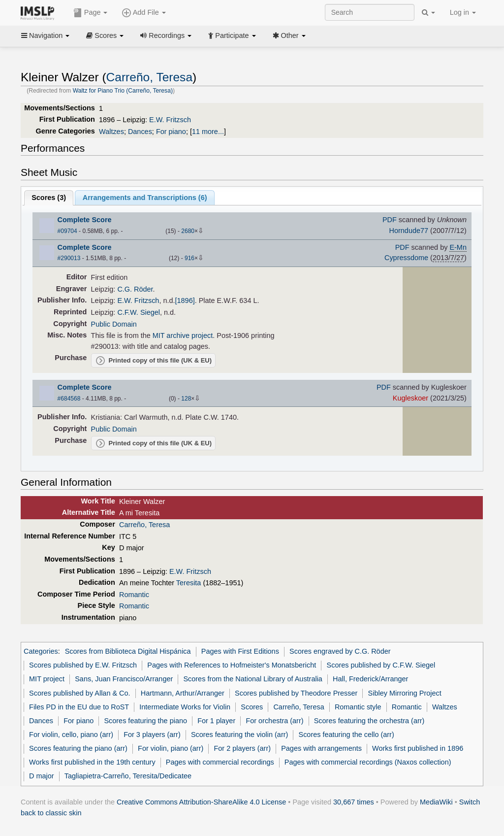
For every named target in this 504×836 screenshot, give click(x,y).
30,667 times (354, 802)
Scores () (49, 198)
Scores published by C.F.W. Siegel (381, 665)
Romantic (134, 595)
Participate (232, 35)
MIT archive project (183, 335)
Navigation (45, 35)
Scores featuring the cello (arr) (346, 735)
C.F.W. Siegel (139, 312)
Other (289, 35)
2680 (188, 231)
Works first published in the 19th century (92, 762)
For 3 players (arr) (152, 735)
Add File (144, 13)
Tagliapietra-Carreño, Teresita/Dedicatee (128, 776)
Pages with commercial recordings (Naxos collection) (368, 762)
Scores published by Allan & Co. (79, 693)
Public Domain (114, 324)
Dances (140, 132)
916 (189, 258)
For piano (171, 132)
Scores (105, 35)
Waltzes (111, 132)
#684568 (69, 399)
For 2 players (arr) (242, 748)
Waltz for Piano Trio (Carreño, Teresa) (123, 91)
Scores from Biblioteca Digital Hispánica (128, 651)
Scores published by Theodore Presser (296, 693)
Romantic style (358, 707)
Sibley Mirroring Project (405, 693)
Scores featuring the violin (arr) (239, 735)
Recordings (166, 35)
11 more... (208, 132)
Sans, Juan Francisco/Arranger (124, 679)
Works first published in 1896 (418, 748)
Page (91, 13)
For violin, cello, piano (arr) (71, 735)
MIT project (47, 679)
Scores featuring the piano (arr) (78, 748)
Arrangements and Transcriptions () (145, 198)
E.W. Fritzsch (170, 120)
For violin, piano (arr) (171, 748)
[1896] (185, 301)
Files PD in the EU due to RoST (79, 707)
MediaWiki (436, 802)
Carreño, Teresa (149, 77)
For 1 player (216, 721)
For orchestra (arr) (274, 721)
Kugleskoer (410, 398)
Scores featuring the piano (145, 721)
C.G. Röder (135, 289)
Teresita (189, 583)
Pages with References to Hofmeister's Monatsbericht (232, 665)
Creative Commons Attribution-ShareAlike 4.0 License (201, 802)
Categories (41, 651)
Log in (463, 12)
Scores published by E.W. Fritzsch (83, 665)
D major (42, 776)
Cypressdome (406, 258)
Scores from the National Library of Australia (252, 679)
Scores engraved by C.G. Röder (340, 651)
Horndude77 (409, 231)
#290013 (69, 258)
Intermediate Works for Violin (185, 707)
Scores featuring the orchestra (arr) (369, 721)
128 (186, 399)
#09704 (67, 231)
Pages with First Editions (240, 651)
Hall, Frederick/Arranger (370, 679)
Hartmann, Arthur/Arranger (183, 693)
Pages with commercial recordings (220, 762)
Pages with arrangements (321, 748)
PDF (390, 220)
